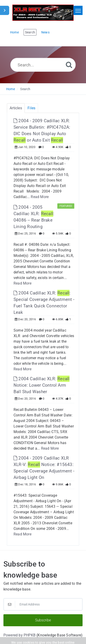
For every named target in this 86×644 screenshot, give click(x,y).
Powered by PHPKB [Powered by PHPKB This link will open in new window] (19, 635)
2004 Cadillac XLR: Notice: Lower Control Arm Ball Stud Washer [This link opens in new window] (42, 385)
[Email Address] (43, 604)
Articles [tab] (16, 108)
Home (11, 89)
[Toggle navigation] (78, 10)
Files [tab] (31, 108)
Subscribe (43, 620)
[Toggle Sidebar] (5, 10)
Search (25, 89)
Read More (40, 197)
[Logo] (43, 13)
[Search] (69, 65)
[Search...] (43, 65)
